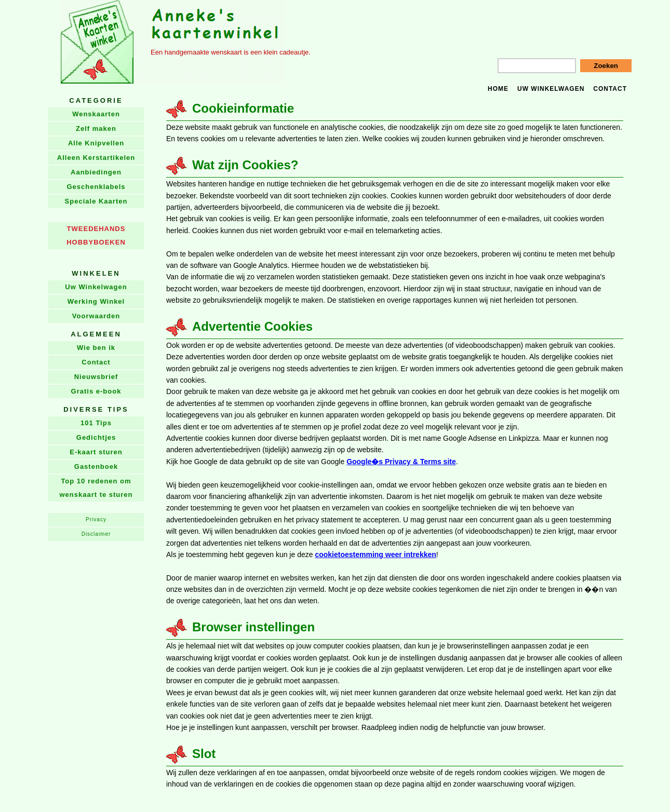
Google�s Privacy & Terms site (401, 462)
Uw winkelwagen (551, 89)
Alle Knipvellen (96, 143)
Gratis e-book (96, 391)
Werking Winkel (96, 301)
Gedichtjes (96, 437)
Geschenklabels (96, 187)
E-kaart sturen (96, 452)
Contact (610, 89)
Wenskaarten (96, 114)
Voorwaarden (96, 316)
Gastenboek (96, 466)
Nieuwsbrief (96, 377)
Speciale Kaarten (96, 201)
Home (498, 89)
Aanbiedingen (96, 172)
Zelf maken (96, 128)
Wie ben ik (96, 348)
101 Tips (96, 423)
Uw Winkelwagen (96, 287)
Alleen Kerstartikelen (96, 158)
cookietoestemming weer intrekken (375, 554)
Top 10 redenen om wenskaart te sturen (96, 488)
